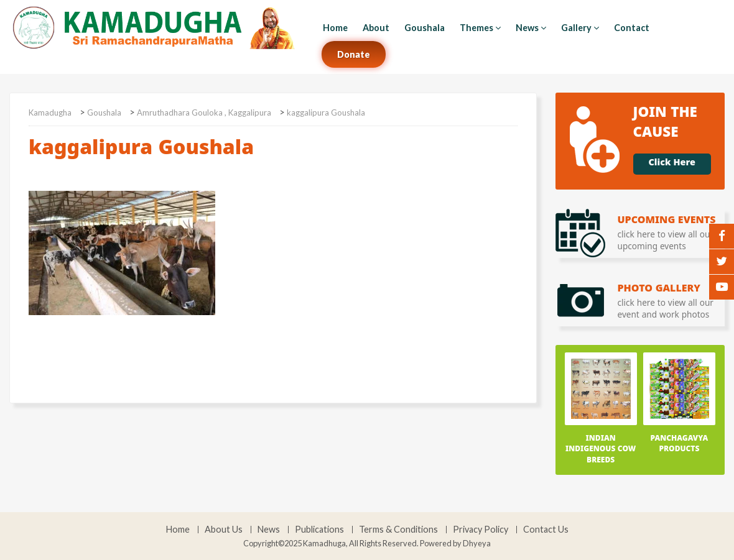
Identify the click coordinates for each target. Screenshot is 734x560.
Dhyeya (477, 543)
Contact (632, 28)
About (376, 28)
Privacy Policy (481, 530)
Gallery (580, 28)
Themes (480, 28)
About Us (224, 530)
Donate (354, 54)
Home (335, 28)
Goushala (425, 28)
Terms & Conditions (398, 530)
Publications (319, 530)
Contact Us (546, 530)
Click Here (672, 164)
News (531, 28)
